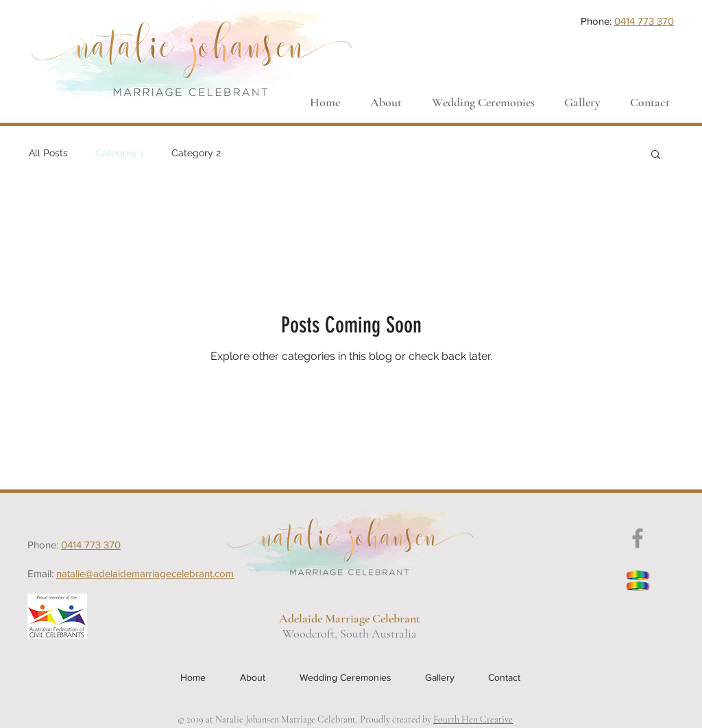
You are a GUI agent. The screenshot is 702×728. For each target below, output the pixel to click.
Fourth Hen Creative (473, 719)
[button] (656, 155)
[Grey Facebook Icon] (638, 538)
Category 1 (120, 153)
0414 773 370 (644, 21)
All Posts (48, 153)
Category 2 (196, 153)
